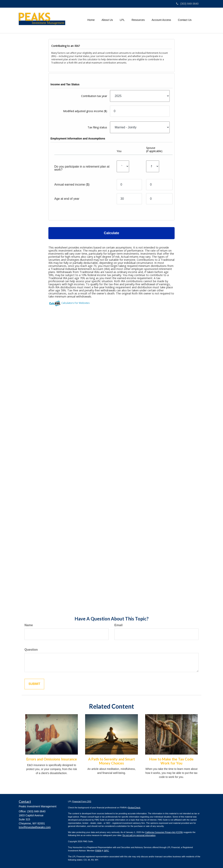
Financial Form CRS (82, 801)
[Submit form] (34, 684)
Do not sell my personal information (139, 835)
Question (31, 650)
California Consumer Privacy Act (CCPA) (164, 832)
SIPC (106, 851)
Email (118, 625)
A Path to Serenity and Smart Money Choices (111, 761)
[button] (107, 20)
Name (29, 625)
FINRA (98, 851)
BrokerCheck (134, 808)
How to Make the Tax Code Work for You (171, 761)
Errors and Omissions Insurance (52, 759)
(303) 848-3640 (187, 4)
